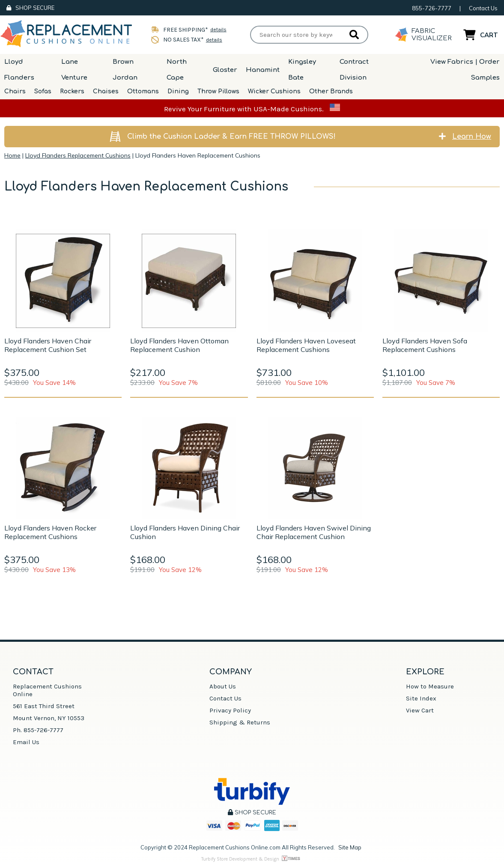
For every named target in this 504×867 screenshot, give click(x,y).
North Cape (177, 70)
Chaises (106, 91)
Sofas (43, 91)
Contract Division (354, 70)
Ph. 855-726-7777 (38, 730)
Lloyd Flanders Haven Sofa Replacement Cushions (425, 345)
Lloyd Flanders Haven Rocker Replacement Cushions (50, 532)
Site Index (421, 698)
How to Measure (430, 686)
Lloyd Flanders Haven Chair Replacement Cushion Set (48, 345)
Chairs (15, 91)
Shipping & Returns (240, 722)
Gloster (225, 70)
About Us (223, 686)
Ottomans (143, 91)
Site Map (350, 847)
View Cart (420, 710)
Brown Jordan (125, 70)
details (218, 30)
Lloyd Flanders (19, 70)
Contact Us (483, 8)
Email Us (26, 742)
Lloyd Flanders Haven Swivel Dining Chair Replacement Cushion (314, 532)
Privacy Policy (230, 710)
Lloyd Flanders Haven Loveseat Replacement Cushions (306, 345)
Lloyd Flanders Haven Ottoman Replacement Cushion (179, 345)
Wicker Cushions (274, 91)
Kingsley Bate (302, 70)
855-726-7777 (432, 8)
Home (12, 155)
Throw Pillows (218, 91)
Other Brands (331, 91)
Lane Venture (74, 70)
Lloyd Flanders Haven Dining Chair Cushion (185, 532)
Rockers (72, 91)
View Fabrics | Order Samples (465, 70)
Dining (178, 91)
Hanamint (263, 70)
